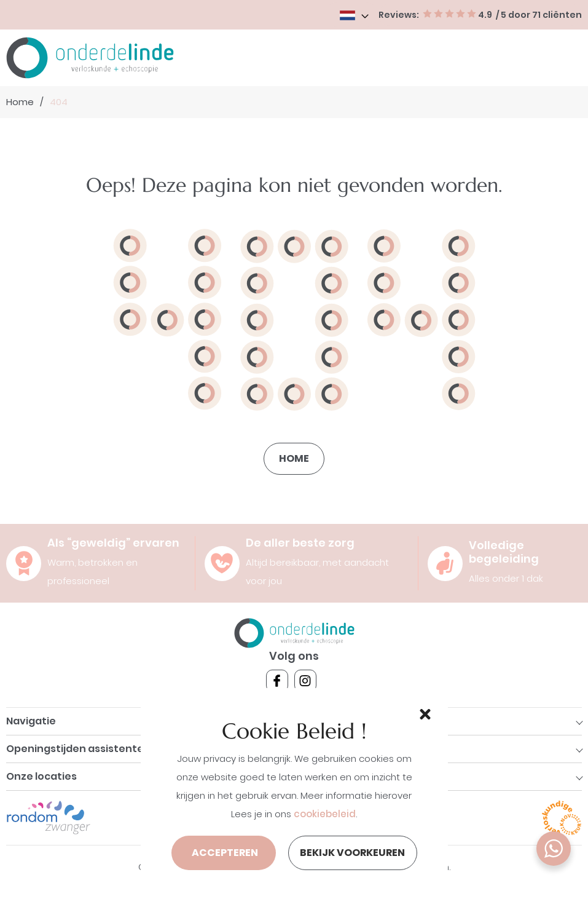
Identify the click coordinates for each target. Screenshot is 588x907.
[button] (423, 713)
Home (20, 102)
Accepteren (225, 853)
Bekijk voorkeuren (352, 853)
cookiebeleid (325, 814)
